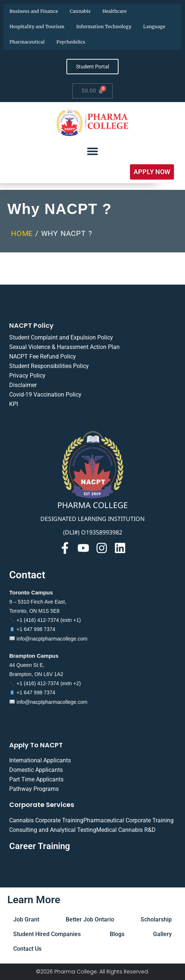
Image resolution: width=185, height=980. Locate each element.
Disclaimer (23, 385)
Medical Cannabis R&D (126, 830)
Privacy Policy (27, 376)
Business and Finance (34, 11)
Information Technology (104, 27)
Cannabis (80, 11)
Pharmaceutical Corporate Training (128, 820)
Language (154, 27)
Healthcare (115, 11)
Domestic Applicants (36, 770)
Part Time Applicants (36, 779)
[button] (152, 172)
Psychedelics (71, 42)
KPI (14, 404)
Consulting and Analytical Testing (53, 830)
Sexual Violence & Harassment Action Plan (64, 347)
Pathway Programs (34, 789)
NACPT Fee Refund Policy (43, 356)
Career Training (40, 846)
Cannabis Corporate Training (46, 820)
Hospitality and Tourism (37, 27)
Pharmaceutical (27, 42)
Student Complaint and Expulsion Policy (61, 337)
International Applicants (40, 760)
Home (22, 233)
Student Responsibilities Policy (49, 366)
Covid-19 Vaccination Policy (45, 395)
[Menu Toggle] (92, 151)
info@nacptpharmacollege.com (48, 639)
